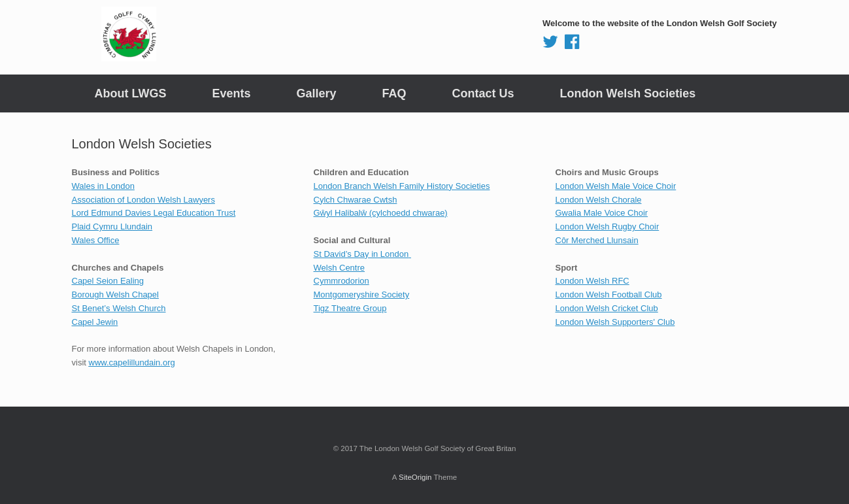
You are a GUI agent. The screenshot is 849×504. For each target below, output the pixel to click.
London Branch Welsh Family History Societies (402, 186)
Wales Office (96, 240)
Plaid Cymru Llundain (112, 227)
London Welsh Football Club (609, 294)
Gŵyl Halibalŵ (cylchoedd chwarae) (381, 213)
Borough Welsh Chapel (115, 294)
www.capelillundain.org (132, 362)
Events (231, 93)
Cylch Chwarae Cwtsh (356, 200)
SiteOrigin (415, 477)
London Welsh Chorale (599, 200)
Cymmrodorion (341, 281)
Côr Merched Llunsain (597, 240)
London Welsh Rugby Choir (608, 227)
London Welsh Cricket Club (607, 308)
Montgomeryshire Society (362, 294)
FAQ (394, 93)
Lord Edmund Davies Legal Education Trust (154, 213)
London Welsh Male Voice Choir (616, 186)
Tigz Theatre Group (350, 308)
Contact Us (483, 93)
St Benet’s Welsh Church (119, 308)
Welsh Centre (340, 268)
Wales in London (103, 186)
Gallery (317, 93)
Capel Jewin (95, 322)
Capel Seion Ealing (108, 281)
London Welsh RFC (592, 281)
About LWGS (131, 93)
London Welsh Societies (628, 93)
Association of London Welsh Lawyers (143, 200)
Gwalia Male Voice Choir (602, 213)
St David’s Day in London (361, 254)
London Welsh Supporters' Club (615, 322)
